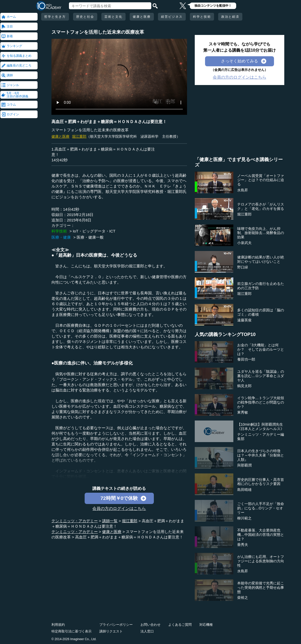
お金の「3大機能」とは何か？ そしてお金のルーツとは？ (261, 349)
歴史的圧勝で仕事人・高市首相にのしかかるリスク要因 (261, 482)
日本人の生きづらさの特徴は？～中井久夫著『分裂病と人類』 (261, 455)
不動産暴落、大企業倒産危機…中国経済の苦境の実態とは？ (261, 535)
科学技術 (59, 231)
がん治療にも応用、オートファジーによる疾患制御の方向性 (261, 561)
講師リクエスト (111, 631)
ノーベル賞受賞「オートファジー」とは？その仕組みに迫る (261, 180)
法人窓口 (147, 631)
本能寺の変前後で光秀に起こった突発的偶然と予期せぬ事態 (261, 587)
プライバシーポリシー (116, 625)
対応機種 (206, 625)
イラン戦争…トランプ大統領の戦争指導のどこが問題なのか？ (261, 402)
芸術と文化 (113, 17)
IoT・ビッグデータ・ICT (94, 231)
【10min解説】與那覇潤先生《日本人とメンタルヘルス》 (261, 427)
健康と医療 (142, 17)
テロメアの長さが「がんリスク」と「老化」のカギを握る (261, 206)
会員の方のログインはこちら (119, 508)
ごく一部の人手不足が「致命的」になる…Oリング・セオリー (261, 508)
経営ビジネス (172, 17)
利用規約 (58, 625)
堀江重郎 (79, 136)
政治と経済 (230, 17)
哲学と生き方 (55, 17)
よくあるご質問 (180, 625)
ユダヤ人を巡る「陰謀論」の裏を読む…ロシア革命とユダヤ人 (261, 376)
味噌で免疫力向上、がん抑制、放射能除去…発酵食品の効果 (261, 233)
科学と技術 (202, 17)
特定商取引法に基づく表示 (72, 631)
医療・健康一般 (90, 237)
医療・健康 (61, 237)
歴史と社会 (85, 17)
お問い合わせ (150, 625)
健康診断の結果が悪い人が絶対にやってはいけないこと (261, 259)
